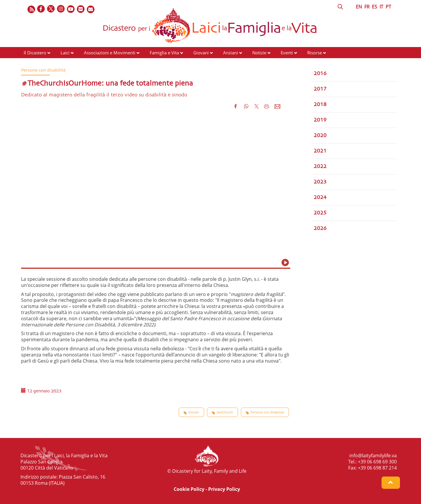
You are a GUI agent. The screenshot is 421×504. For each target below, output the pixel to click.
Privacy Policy (224, 489)
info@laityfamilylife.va (373, 455)
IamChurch (222, 412)
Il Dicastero (35, 53)
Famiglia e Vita (164, 53)
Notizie (259, 53)
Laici (65, 53)
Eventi (287, 53)
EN (359, 7)
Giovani (201, 53)
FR (367, 7)
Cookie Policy (189, 489)
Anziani (231, 53)
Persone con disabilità (265, 412)
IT (381, 7)
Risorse (315, 53)
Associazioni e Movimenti (110, 53)
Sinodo (191, 412)
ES (375, 7)
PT (388, 7)
